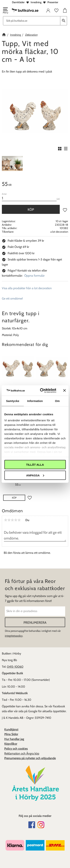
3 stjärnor (12, 520)
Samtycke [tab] (13, 401)
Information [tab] (35, 401)
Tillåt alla (35, 465)
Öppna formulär (34, 276)
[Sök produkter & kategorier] (32, 21)
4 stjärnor (16, 520)
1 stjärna (6, 520)
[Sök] (64, 21)
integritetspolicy (14, 636)
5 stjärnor (19, 520)
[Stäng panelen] (64, 390)
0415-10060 (15, 667)
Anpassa (35, 475)
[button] (5, 11)
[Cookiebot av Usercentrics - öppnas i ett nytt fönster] (42, 390)
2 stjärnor (9, 520)
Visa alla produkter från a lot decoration (27, 288)
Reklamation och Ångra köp (22, 753)
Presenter (53, 2)
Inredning (36, 2)
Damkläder (18, 2)
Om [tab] (57, 401)
